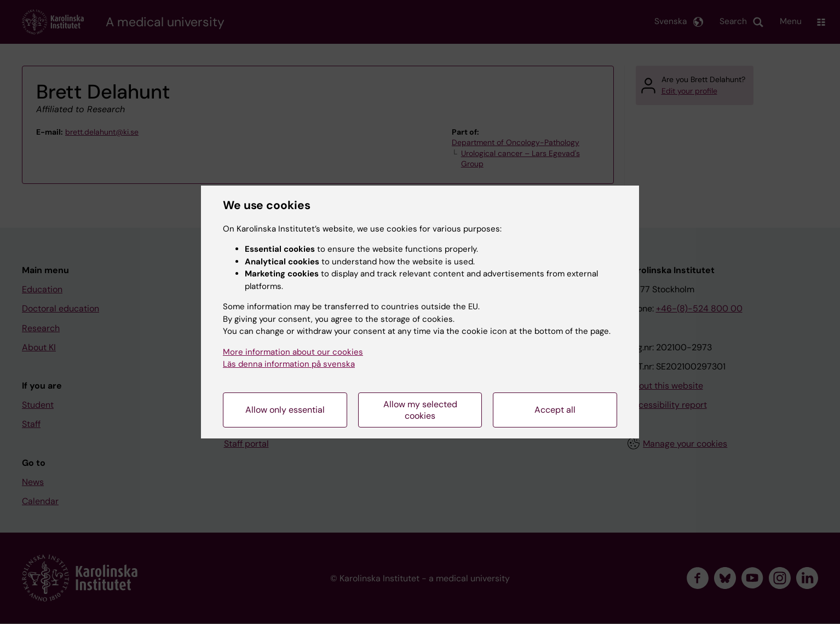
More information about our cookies (293, 352)
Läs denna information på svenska (289, 364)
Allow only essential (285, 410)
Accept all (555, 410)
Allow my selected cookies (420, 410)
